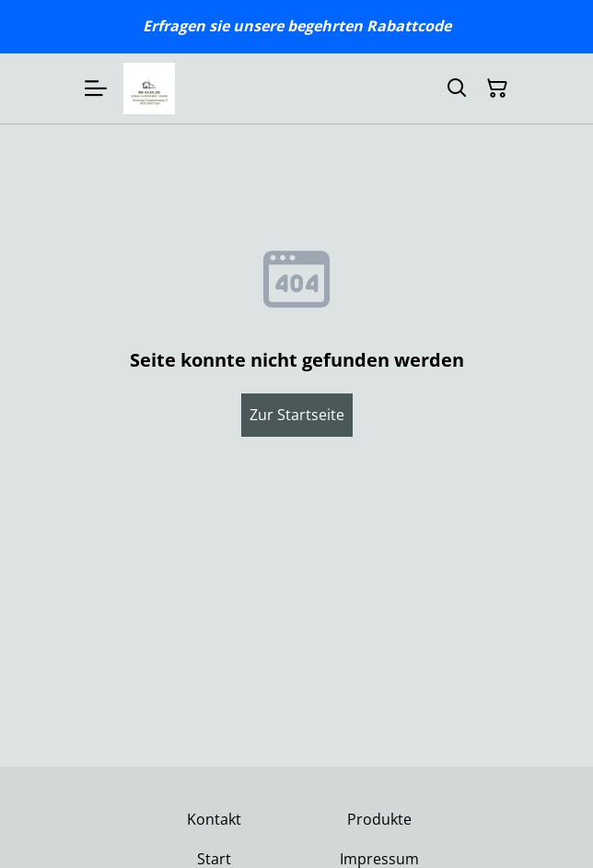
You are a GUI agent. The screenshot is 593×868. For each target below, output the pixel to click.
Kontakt (214, 819)
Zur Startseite (297, 415)
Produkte (379, 819)
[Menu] (96, 88)
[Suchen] (457, 88)
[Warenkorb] (497, 88)
